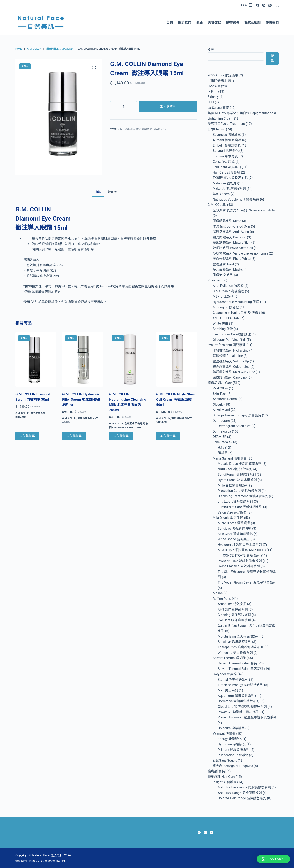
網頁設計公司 (53, 861)
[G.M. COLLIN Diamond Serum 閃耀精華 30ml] (36, 359)
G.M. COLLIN (126, 129)
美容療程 (214, 22)
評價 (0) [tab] (112, 192)
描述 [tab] (98, 192)
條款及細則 (252, 22)
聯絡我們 (272, 22)
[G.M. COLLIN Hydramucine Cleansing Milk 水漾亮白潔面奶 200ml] (130, 359)
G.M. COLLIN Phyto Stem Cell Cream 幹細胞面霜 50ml (176, 399)
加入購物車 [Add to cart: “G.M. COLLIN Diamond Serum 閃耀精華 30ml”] (27, 436)
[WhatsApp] (270, 5)
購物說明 (233, 22)
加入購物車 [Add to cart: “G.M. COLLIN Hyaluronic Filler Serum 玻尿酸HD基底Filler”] (74, 436)
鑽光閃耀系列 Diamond (151, 129)
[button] (273, 859)
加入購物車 (168, 107)
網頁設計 (21, 861)
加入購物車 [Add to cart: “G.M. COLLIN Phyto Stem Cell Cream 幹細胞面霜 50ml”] (168, 436)
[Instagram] (264, 5)
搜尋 (211, 50)
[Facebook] (258, 5)
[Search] (277, 5)
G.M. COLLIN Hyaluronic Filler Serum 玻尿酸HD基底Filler (81, 399)
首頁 (170, 22)
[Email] (211, 833)
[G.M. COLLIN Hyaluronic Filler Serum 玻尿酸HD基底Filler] (83, 359)
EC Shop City (37, 861)
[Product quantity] (124, 107)
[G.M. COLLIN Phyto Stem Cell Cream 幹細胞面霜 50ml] (177, 359)
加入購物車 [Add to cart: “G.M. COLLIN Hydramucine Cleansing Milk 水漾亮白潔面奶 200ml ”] (121, 436)
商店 (199, 22)
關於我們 (185, 22)
